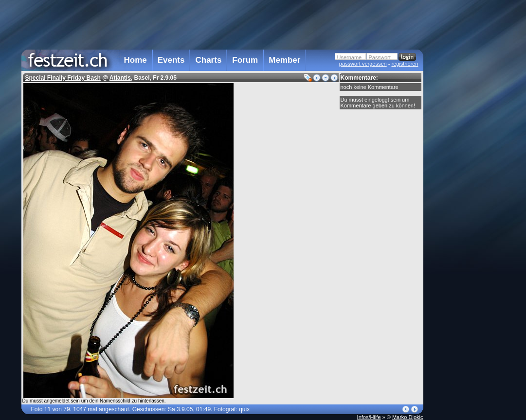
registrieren (405, 64)
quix (244, 409)
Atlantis (120, 78)
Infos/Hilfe (369, 417)
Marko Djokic (408, 417)
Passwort (380, 57)
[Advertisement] (466, 196)
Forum (245, 60)
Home (136, 60)
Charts (208, 60)
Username (350, 57)
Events (171, 60)
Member (284, 60)
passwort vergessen (363, 64)
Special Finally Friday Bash (63, 78)
